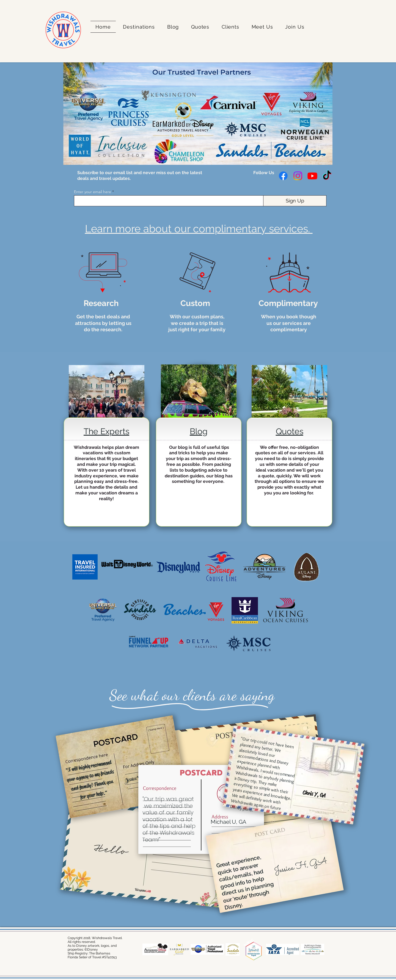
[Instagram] (298, 176)
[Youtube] (312, 176)
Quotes (290, 431)
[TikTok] (327, 176)
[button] (139, 27)
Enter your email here (93, 192)
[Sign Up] (295, 201)
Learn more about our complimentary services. (199, 229)
